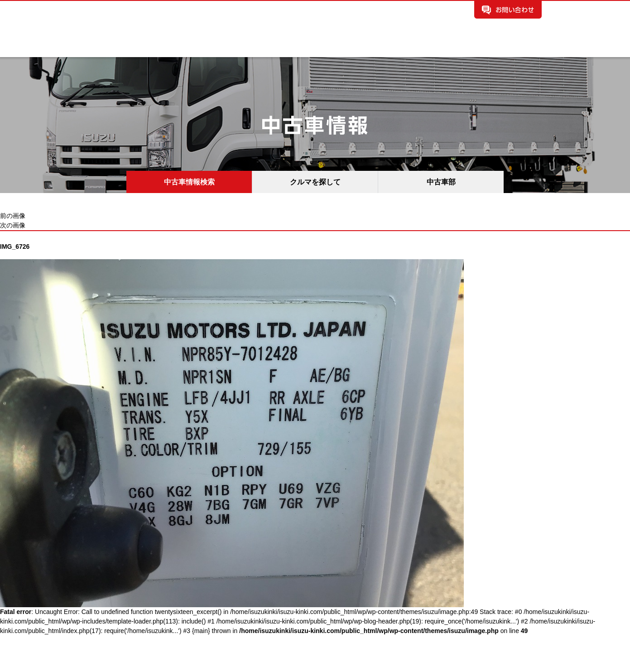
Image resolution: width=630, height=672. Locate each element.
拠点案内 (260, 48)
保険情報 (407, 48)
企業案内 (113, 48)
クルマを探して (315, 182)
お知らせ (309, 48)
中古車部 (441, 182)
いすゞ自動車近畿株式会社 (175, 17)
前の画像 (13, 216)
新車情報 (162, 48)
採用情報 (456, 48)
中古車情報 (211, 48)
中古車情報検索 (189, 182)
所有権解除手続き (511, 48)
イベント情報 (358, 48)
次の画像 (13, 225)
